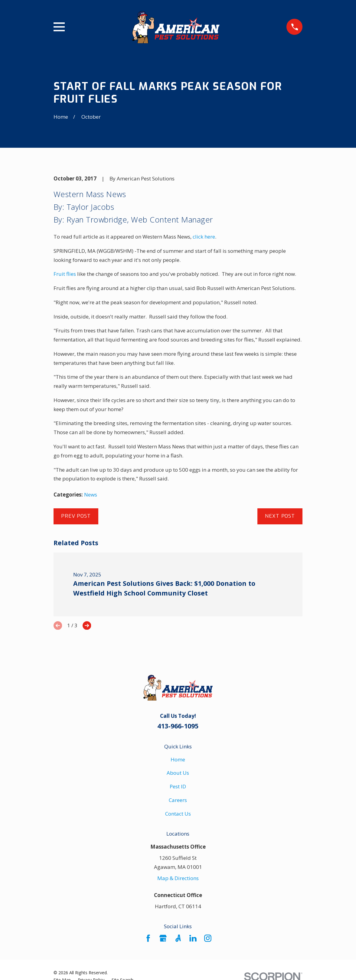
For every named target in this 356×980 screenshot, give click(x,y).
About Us (178, 773)
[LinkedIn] (193, 938)
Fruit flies (65, 274)
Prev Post (76, 516)
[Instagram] (208, 938)
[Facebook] (148, 938)
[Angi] (178, 938)
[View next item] (87, 625)
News (91, 495)
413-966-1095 (178, 726)
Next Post (280, 516)
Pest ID (178, 786)
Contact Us (178, 814)
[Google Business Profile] (163, 938)
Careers (178, 800)
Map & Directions (178, 878)
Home (178, 759)
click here (204, 237)
